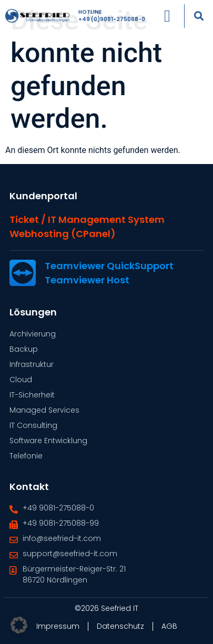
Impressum (58, 626)
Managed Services (44, 410)
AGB (169, 626)
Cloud (21, 380)
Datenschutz (120, 626)
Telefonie (26, 456)
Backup (24, 349)
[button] (199, 13)
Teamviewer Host (87, 280)
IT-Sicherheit (32, 395)
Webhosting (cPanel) (63, 234)
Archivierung (33, 334)
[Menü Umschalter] (167, 13)
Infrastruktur (32, 364)
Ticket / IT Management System (87, 219)
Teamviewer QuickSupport (109, 266)
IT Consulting (33, 425)
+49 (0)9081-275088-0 (112, 17)
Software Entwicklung (48, 441)
